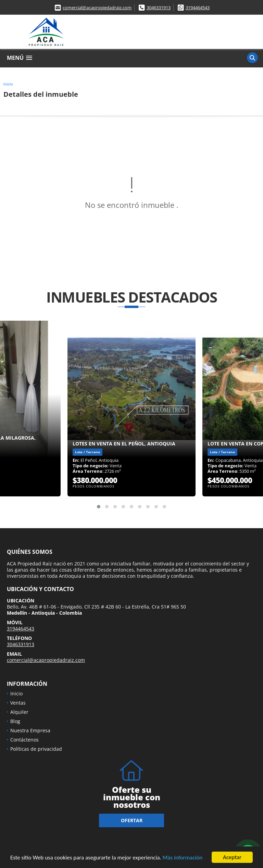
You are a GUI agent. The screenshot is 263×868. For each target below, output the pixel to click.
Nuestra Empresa (30, 730)
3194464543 (198, 8)
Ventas (18, 703)
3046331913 (159, 8)
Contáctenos (24, 740)
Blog (15, 721)
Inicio (8, 84)
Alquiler (19, 712)
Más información (183, 858)
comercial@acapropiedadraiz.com (97, 8)
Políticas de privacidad (36, 749)
